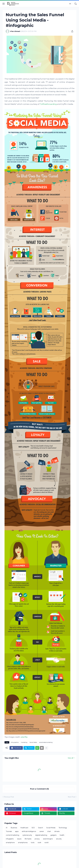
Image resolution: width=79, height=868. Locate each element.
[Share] (71, 31)
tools (33, 843)
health (62, 835)
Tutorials (9, 831)
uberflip (24, 737)
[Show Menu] (4, 4)
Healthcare (24, 828)
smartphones (23, 843)
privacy (37, 839)
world (46, 843)
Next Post (72, 797)
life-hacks (28, 839)
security (59, 839)
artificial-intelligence (29, 831)
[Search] (76, 4)
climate (57, 831)
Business (14, 828)
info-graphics (15, 742)
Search (41, 828)
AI (7, 828)
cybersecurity (27, 835)
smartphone (10, 843)
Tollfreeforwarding (48, 104)
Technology (63, 828)
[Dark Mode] (71, 4)
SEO (33, 828)
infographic (10, 839)
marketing (24, 742)
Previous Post (9, 797)
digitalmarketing (41, 835)
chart (49, 831)
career (42, 831)
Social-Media (33, 742)
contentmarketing (12, 835)
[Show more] (46, 748)
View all (70, 758)
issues (19, 839)
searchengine (48, 839)
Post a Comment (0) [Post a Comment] (39, 789)
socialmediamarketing (46, 742)
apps (17, 831)
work (39, 843)
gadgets (53, 835)
